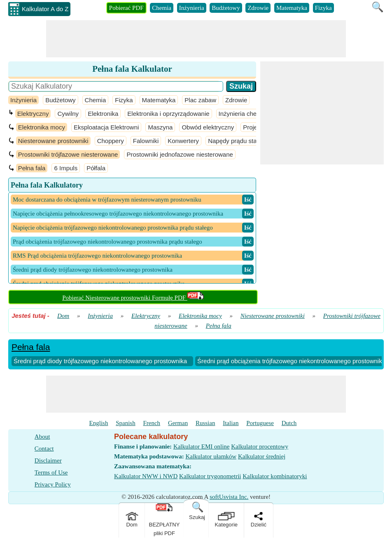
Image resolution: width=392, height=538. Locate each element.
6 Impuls (66, 168)
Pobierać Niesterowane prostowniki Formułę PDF (133, 298)
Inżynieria (192, 8)
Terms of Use (51, 472)
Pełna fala (32, 168)
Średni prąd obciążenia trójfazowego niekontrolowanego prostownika (291, 361)
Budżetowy (226, 8)
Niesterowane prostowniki (53, 141)
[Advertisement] (196, 39)
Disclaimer (48, 460)
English (99, 423)
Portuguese (260, 423)
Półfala (96, 168)
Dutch (289, 423)
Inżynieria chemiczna (247, 114)
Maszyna (160, 127)
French (152, 423)
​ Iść (248, 200)
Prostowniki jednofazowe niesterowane (180, 154)
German (178, 423)
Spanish (126, 423)
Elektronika (103, 114)
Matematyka (292, 8)
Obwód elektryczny (208, 127)
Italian (231, 423)
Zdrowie (258, 8)
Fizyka (323, 8)
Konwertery (183, 141)
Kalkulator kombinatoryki (275, 476)
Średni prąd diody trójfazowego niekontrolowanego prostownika (100, 361)
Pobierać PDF (126, 8)
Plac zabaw (200, 100)
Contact (44, 449)
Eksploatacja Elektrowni (106, 127)
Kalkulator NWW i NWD (146, 476)
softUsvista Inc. (229, 497)
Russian (205, 423)
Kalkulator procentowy (260, 446)
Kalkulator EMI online (202, 446)
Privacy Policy (53, 484)
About (42, 437)
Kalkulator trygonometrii (210, 476)
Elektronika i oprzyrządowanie (168, 114)
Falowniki (146, 141)
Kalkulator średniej (262, 456)
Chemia (162, 8)
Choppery (111, 141)
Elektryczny (33, 114)
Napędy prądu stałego (238, 141)
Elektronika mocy (42, 127)
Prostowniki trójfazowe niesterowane (68, 154)
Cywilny (68, 114)
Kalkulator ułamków (211, 456)
